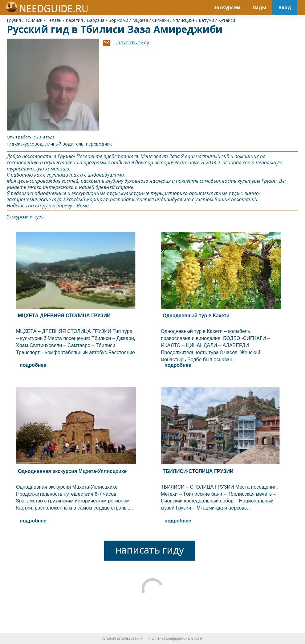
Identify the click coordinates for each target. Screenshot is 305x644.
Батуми (206, 20)
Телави (54, 20)
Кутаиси (227, 20)
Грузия (14, 20)
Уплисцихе (184, 20)
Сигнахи (161, 20)
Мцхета (140, 20)
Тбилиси (34, 20)
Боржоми (118, 20)
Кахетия (74, 20)
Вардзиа (96, 20)
